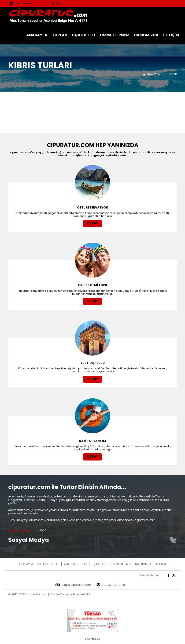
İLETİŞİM (171, 35)
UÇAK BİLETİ (84, 35)
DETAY (92, 223)
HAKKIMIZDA (146, 35)
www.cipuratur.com (22, 531)
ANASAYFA (37, 35)
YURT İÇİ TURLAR (48, 564)
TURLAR (60, 35)
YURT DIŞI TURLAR (76, 564)
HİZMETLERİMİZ (115, 35)
